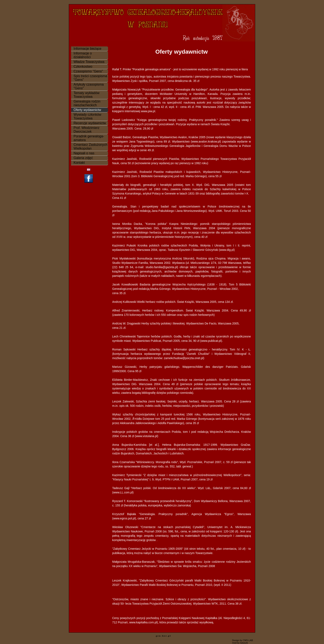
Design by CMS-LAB (242, 640)
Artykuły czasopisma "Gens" (89, 86)
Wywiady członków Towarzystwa (87, 116)
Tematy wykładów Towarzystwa (86, 95)
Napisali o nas (84, 153)
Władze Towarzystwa (89, 62)
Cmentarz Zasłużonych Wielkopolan (91, 147)
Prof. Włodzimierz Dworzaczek (86, 130)
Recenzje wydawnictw (90, 123)
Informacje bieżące (87, 49)
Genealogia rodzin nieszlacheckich (87, 103)
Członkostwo (83, 67)
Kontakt (79, 163)
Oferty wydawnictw (87, 110)
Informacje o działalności (83, 55)
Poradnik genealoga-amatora (89, 138)
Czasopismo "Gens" (88, 71)
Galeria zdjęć (83, 158)
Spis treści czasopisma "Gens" (90, 78)
